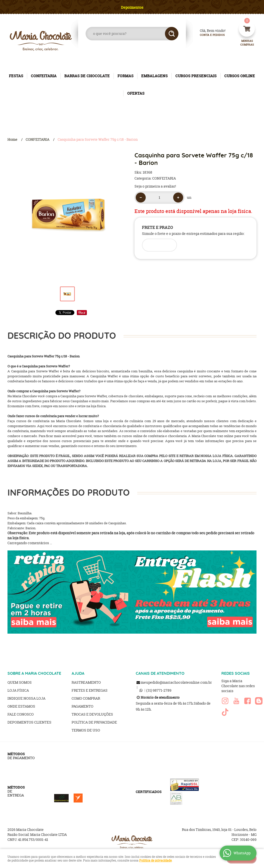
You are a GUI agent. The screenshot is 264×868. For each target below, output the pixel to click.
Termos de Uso (86, 730)
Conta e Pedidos (208, 35)
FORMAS (126, 76)
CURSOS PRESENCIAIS (196, 76)
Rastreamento (86, 682)
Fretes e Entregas (90, 690)
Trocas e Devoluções (92, 714)
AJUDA (78, 673)
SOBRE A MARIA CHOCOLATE (34, 673)
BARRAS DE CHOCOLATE (87, 76)
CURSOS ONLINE (240, 76)
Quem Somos (20, 682)
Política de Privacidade (94, 722)
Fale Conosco (21, 714)
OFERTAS (136, 93)
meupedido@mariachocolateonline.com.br (176, 682)
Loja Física (18, 690)
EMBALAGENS (154, 76)
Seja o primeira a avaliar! (155, 186)
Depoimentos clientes (29, 722)
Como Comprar (86, 698)
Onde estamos (21, 706)
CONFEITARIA (44, 76)
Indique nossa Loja (26, 698)
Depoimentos (132, 7)
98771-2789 (159, 690)
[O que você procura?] (172, 34)
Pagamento (82, 706)
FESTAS (16, 76)
